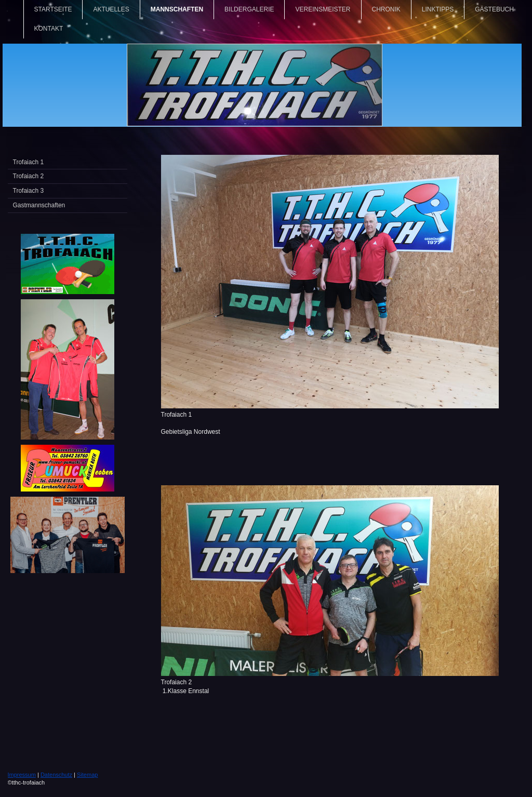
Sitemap (87, 775)
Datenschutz (56, 775)
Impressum (22, 775)
